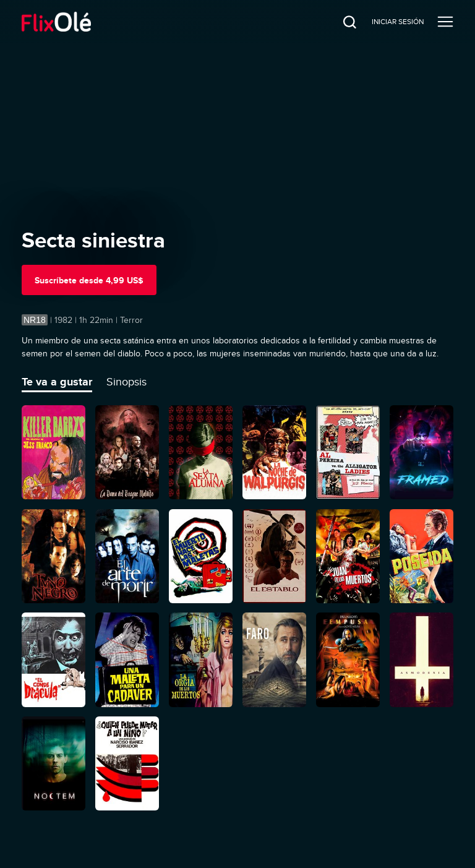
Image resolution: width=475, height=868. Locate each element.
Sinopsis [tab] (126, 382)
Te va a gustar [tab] (57, 382)
